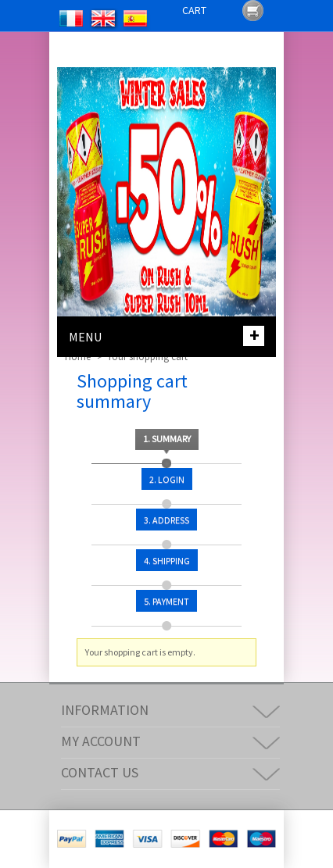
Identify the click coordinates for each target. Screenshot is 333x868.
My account (101, 741)
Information (105, 710)
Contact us (100, 772)
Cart (194, 10)
